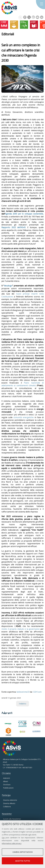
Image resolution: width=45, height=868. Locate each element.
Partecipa (6, 795)
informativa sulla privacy (12, 843)
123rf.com (37, 692)
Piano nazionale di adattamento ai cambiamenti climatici (22, 384)
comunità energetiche (24, 417)
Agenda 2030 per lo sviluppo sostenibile (24, 214)
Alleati (6, 781)
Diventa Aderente (10, 800)
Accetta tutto (23, 861)
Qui (3, 838)
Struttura (7, 785)
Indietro (23, 704)
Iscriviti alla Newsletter (12, 819)
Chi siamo (6, 773)
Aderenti (6, 778)
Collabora (7, 807)
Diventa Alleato (9, 803)
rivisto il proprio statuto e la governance (21, 629)
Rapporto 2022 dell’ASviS (13, 227)
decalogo (8, 286)
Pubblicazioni (8, 788)
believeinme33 (23, 692)
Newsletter (7, 814)
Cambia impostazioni (23, 852)
